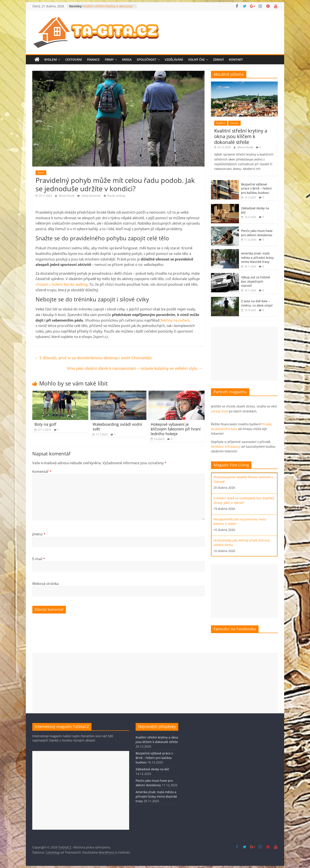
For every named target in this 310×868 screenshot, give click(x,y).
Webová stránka (45, 584)
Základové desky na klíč (152, 769)
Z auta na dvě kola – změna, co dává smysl (257, 303)
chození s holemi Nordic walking (62, 284)
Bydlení (51, 59)
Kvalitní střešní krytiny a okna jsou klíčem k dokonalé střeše (108, 8)
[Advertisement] (244, 354)
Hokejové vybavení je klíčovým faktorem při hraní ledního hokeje (176, 429)
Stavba (234, 123)
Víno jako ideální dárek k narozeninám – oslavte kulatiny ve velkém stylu (135, 368)
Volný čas (196, 59)
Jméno (39, 534)
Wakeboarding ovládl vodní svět (117, 427)
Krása (127, 59)
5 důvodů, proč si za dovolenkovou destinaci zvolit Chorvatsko (93, 358)
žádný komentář (89, 196)
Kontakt (236, 59)
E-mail (39, 559)
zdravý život (219, 411)
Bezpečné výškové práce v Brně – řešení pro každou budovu (256, 188)
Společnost (146, 59)
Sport (41, 173)
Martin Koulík (67, 196)
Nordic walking (116, 196)
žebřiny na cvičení (175, 320)
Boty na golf (45, 424)
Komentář (42, 472)
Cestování (74, 59)
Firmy (109, 59)
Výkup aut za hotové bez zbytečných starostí (256, 281)
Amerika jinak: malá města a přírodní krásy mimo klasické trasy (257, 257)
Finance (93, 59)
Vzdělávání (174, 59)
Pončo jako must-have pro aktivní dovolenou (257, 233)
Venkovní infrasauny (226, 446)
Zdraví (218, 59)
